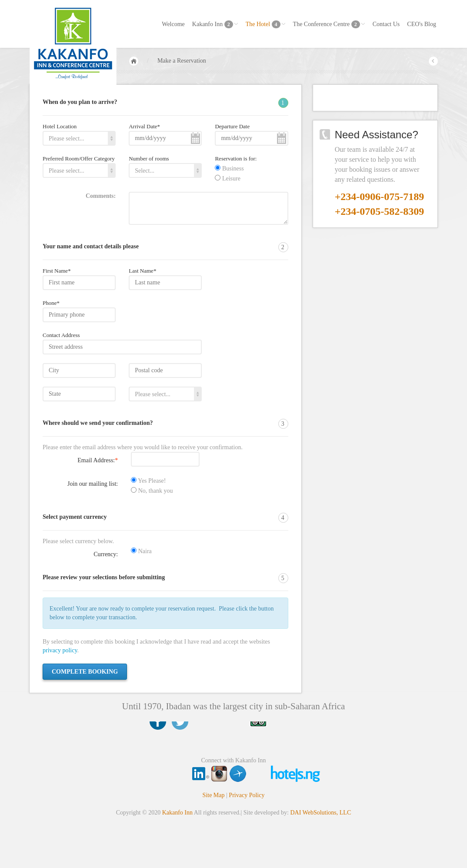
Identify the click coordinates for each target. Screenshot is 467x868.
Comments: (101, 196)
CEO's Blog (422, 24)
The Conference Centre (329, 24)
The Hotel (266, 24)
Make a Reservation (182, 61)
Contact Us (386, 24)
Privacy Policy (247, 795)
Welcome (173, 24)
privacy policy (60, 650)
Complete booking (85, 672)
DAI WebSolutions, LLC (320, 813)
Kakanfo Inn (215, 24)
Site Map (214, 795)
